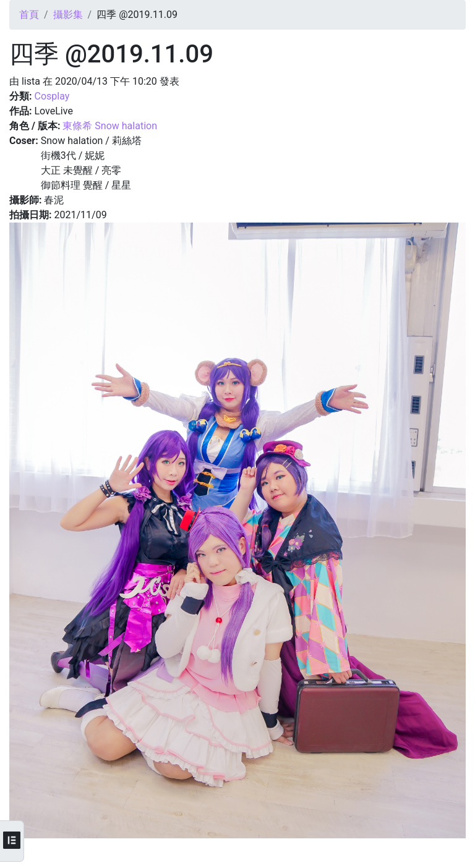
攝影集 (68, 15)
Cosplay (52, 96)
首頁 (29, 15)
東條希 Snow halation (110, 126)
